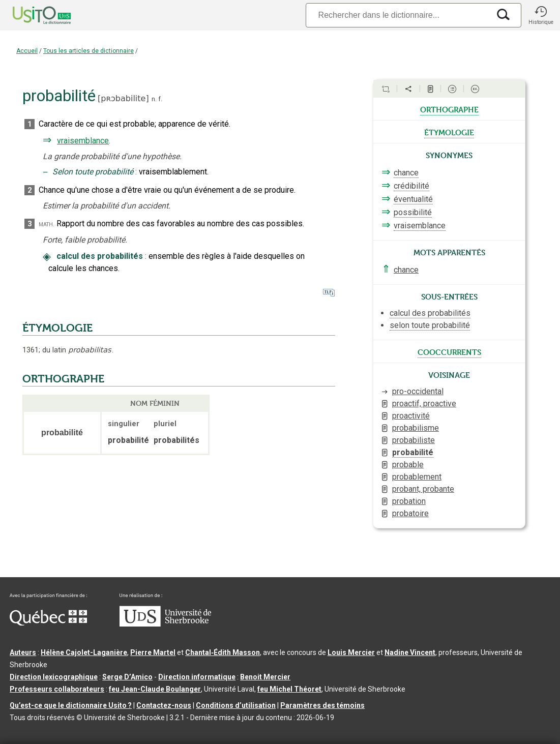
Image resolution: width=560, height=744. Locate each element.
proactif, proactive (424, 404)
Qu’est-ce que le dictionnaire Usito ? (71, 705)
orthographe (449, 109)
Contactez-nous (164, 705)
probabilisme (416, 428)
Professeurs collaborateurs (57, 689)
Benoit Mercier (265, 677)
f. (160, 99)
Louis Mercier (351, 652)
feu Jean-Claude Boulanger (155, 689)
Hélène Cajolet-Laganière (84, 652)
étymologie (449, 132)
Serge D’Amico (127, 677)
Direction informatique (197, 677)
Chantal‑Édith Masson (223, 652)
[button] (541, 15)
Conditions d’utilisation (236, 705)
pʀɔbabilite (123, 98)
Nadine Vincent (410, 652)
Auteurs (23, 652)
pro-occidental (418, 391)
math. (47, 224)
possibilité (413, 212)
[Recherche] (398, 15)
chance (406, 173)
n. (154, 99)
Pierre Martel (153, 652)
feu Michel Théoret (289, 689)
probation (409, 501)
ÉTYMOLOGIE (57, 328)
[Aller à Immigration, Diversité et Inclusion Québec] (48, 623)
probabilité (413, 452)
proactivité (411, 416)
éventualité (413, 199)
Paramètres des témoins (322, 705)
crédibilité (411, 186)
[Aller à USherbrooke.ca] (165, 624)
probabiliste (414, 440)
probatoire (410, 513)
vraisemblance (83, 141)
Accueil (27, 51)
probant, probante (423, 489)
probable (408, 465)
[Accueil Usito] (31, 15)
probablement (417, 477)
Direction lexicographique (54, 677)
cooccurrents (449, 351)
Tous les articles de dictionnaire (89, 51)
